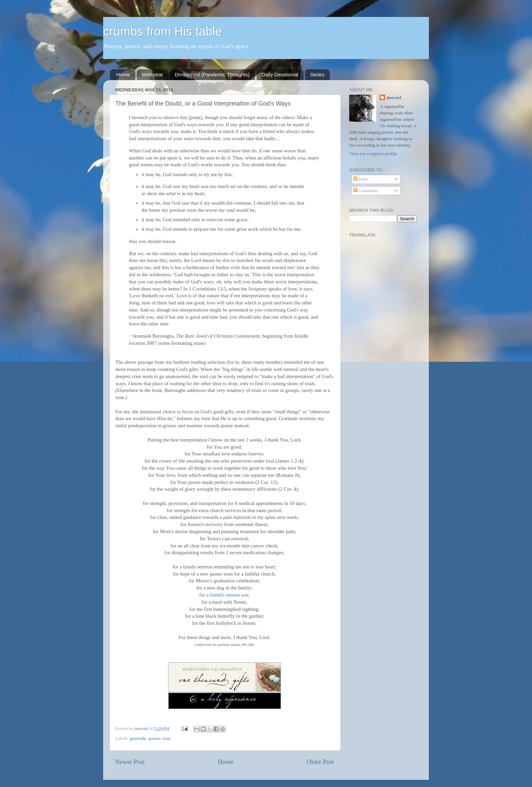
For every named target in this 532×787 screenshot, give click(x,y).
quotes (155, 738)
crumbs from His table (163, 31)
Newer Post (130, 762)
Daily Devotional (280, 74)
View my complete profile (373, 154)
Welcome (152, 74)
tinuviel (394, 98)
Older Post (320, 762)
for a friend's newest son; (224, 595)
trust (167, 738)
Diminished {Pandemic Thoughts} (212, 74)
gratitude (138, 738)
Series (317, 74)
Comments (366, 191)
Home (123, 74)
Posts (361, 179)
